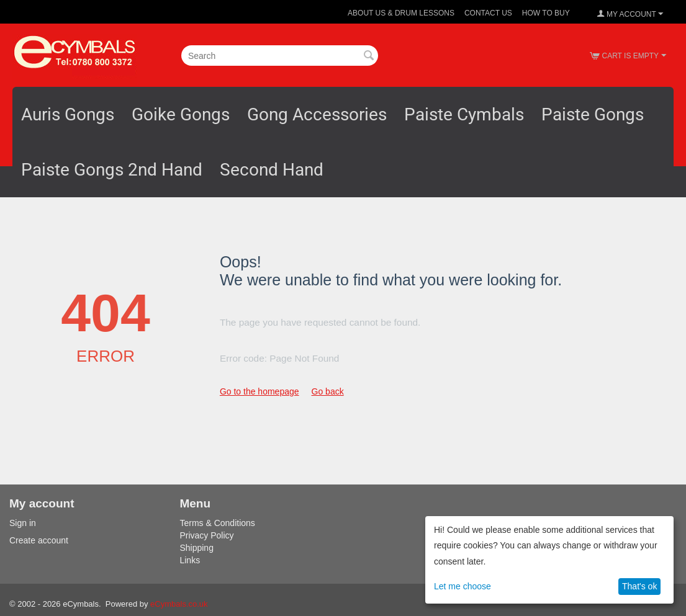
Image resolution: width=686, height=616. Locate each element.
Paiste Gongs (593, 114)
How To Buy (546, 13)
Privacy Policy (206, 535)
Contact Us (488, 13)
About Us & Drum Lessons (401, 13)
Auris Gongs (68, 114)
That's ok (639, 586)
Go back (328, 391)
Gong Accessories (317, 114)
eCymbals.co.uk (179, 604)
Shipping (196, 548)
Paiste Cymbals (464, 114)
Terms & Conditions (217, 523)
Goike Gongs (181, 114)
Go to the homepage (260, 391)
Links (190, 560)
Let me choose (463, 586)
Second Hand (272, 170)
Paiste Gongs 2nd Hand (112, 170)
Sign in (23, 523)
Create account (39, 540)
